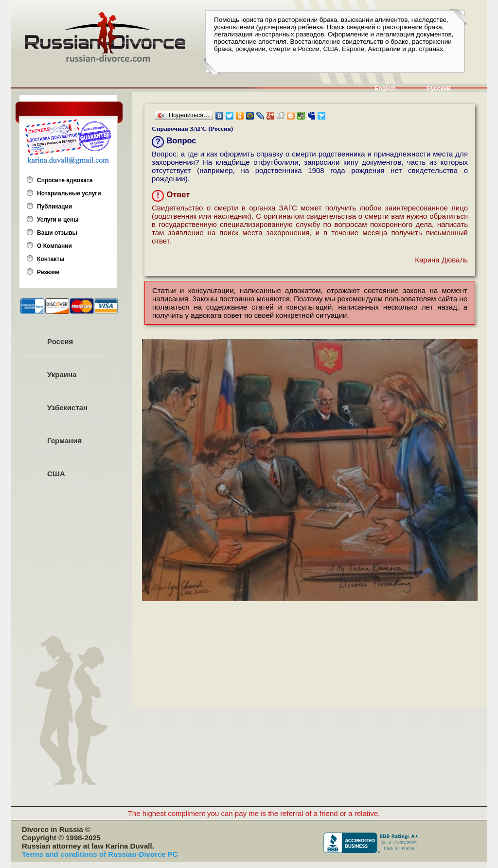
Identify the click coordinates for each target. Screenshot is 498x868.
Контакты (51, 259)
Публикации (54, 207)
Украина (62, 374)
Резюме (48, 272)
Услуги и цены (58, 220)
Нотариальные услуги (69, 193)
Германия (64, 441)
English (385, 88)
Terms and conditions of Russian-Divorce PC (100, 854)
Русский (439, 88)
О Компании (54, 246)
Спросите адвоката (65, 180)
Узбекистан (67, 408)
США (56, 474)
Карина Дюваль (441, 260)
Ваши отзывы (57, 233)
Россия (60, 341)
